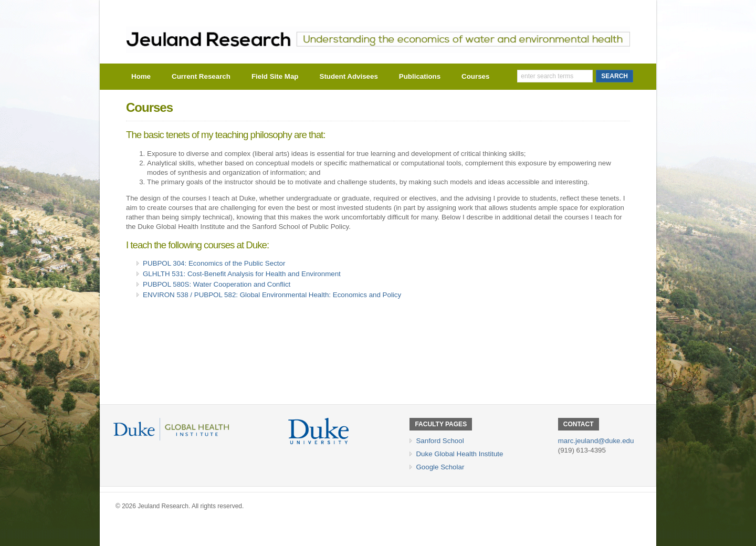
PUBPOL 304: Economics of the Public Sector (214, 263)
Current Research (201, 76)
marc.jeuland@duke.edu (596, 441)
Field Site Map (275, 76)
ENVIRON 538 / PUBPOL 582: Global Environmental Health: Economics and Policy (272, 295)
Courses (475, 76)
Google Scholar (440, 467)
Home (141, 76)
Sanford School (440, 441)
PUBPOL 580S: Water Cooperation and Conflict (217, 284)
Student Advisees (349, 76)
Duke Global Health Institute (459, 454)
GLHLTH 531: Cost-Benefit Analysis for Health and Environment (242, 274)
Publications (420, 76)
